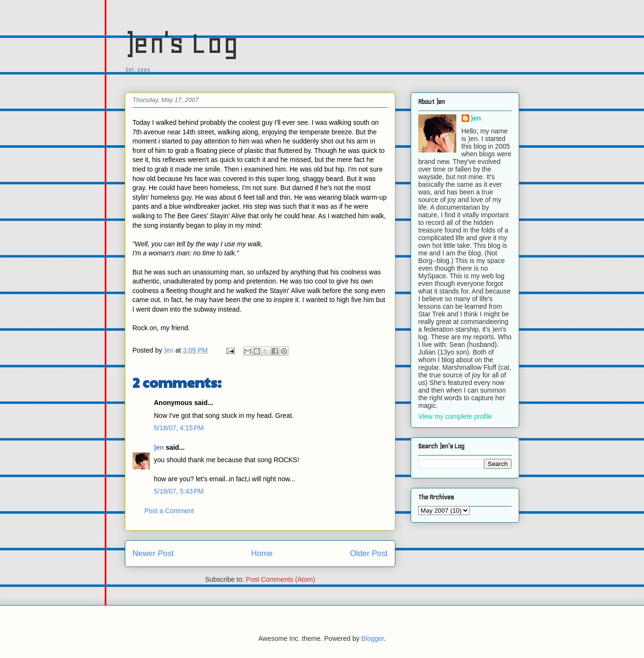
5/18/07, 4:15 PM (179, 428)
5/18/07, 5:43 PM (179, 491)
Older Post (369, 553)
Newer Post (153, 553)
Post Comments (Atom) (280, 579)
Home (262, 553)
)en (159, 447)
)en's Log (182, 43)
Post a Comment (169, 511)
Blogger (372, 638)
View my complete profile (455, 416)
